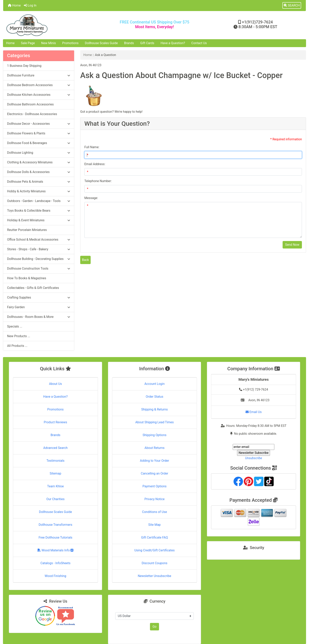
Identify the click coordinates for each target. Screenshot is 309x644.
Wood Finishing (55, 576)
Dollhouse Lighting (39, 153)
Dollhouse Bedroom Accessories (39, 85)
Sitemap (55, 473)
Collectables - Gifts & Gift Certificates (33, 288)
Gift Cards (147, 43)
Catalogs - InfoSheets (55, 563)
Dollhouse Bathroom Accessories (30, 104)
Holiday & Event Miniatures (39, 220)
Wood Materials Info (56, 550)
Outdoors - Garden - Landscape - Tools (39, 201)
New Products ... (19, 336)
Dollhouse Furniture (39, 75)
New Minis (49, 43)
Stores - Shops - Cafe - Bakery (39, 249)
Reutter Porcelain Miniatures (27, 230)
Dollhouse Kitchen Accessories (39, 95)
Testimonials (55, 461)
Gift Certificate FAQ (154, 537)
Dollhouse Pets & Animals (39, 182)
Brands (129, 43)
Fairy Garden (39, 307)
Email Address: (95, 164)
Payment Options (154, 486)
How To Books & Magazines (27, 278)
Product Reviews (55, 422)
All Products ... (17, 346)
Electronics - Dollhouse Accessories (32, 114)
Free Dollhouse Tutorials (55, 537)
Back (85, 260)
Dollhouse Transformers (55, 525)
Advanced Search (56, 448)
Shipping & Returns (155, 409)
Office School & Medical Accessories (39, 240)
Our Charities (55, 499)
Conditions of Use (154, 512)
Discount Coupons (155, 563)
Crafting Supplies (39, 297)
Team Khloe (55, 486)
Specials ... (15, 326)
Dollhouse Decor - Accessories (39, 124)
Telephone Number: (98, 181)
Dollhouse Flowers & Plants (39, 133)
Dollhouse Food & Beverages (39, 143)
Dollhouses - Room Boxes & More (39, 317)
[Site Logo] (54, 25)
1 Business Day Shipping (24, 66)
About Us (55, 384)
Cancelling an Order (154, 473)
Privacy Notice (154, 499)
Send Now (292, 245)
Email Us (254, 412)
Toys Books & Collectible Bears (39, 211)
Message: (91, 198)
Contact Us (199, 43)
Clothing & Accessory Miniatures (39, 162)
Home (14, 5)
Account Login (155, 384)
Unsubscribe (254, 458)
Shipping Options (154, 435)
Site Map (155, 525)
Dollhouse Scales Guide (101, 43)
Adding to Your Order (154, 461)
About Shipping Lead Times (154, 422)
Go (154, 627)
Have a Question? (173, 43)
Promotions (70, 43)
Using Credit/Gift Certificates (155, 550)
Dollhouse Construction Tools (39, 268)
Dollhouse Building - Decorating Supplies (39, 259)
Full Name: (92, 147)
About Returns (154, 448)
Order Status (155, 397)
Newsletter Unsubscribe (154, 576)
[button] (292, 6)
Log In (30, 5)
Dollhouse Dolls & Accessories (39, 172)
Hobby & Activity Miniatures (39, 191)
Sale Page (28, 43)
